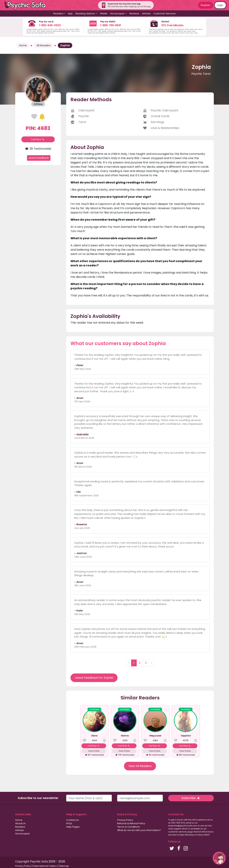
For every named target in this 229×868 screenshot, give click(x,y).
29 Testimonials (38, 149)
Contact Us (73, 820)
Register (206, 5)
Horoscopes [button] (118, 13)
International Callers (45, 866)
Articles (146, 13)
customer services (178, 832)
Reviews (134, 13)
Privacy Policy (125, 820)
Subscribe (191, 798)
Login (220, 5)
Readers (20, 827)
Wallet (104, 13)
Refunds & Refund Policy (131, 823)
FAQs (69, 823)
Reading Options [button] (86, 13)
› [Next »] (151, 663)
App (70, 13)
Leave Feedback (39, 158)
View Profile (94, 751)
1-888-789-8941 (111, 25)
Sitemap (64, 866)
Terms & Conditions (129, 827)
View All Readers (140, 766)
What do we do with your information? (139, 830)
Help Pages (73, 827)
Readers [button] (58, 13)
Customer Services (165, 13)
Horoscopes (22, 834)
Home (23, 45)
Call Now (38, 139)
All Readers (44, 45)
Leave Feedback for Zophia (94, 678)
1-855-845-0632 (50, 25)
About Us (20, 823)
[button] (219, 858)
